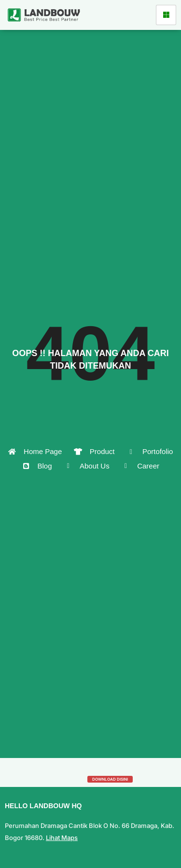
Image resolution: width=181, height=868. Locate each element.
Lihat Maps (62, 838)
